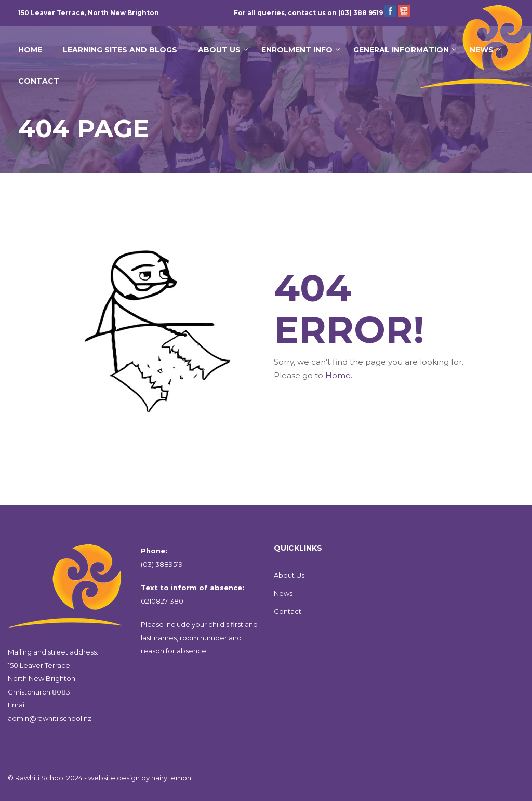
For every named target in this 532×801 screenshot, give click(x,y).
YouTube (404, 11)
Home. (339, 375)
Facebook (390, 11)
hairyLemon (171, 778)
